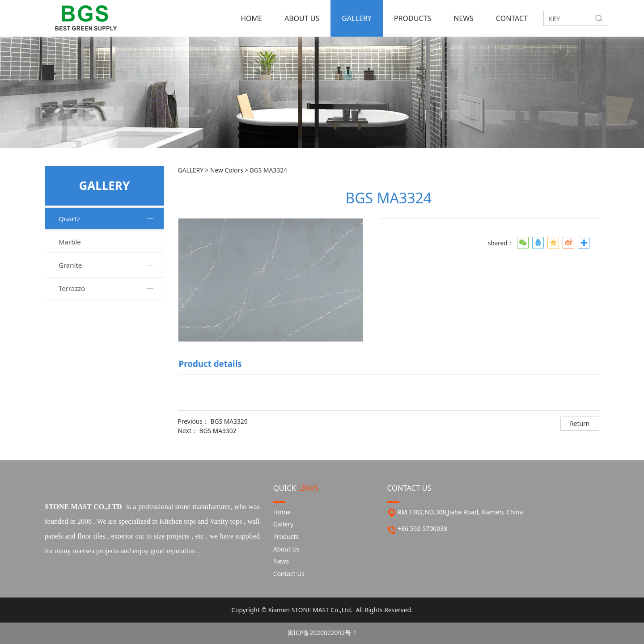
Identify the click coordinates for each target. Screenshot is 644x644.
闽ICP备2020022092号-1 (322, 633)
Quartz (69, 219)
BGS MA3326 (229, 421)
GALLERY (357, 18)
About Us (286, 549)
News (281, 561)
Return (580, 423)
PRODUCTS (413, 18)
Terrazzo (72, 288)
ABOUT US (302, 18)
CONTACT (512, 18)
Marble (70, 242)
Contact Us (289, 574)
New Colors (227, 170)
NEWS (464, 18)
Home (282, 512)
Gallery (283, 524)
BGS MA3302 (218, 431)
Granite (70, 265)
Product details (210, 364)
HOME (251, 18)
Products (286, 537)
